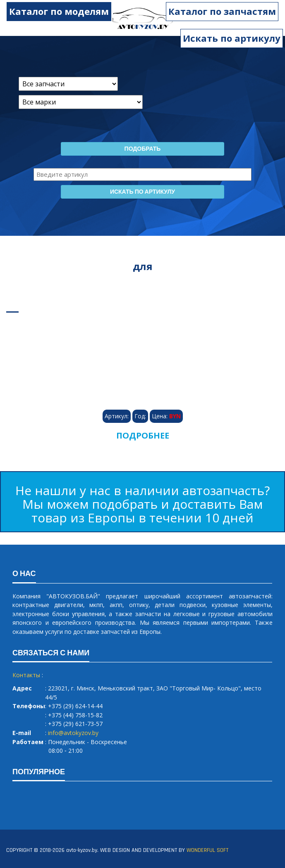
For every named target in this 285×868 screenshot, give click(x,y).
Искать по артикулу (232, 38)
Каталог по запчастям (227, 11)
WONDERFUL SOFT (207, 850)
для (143, 266)
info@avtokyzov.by (73, 733)
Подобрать (143, 149)
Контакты (26, 675)
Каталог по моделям (54, 11)
